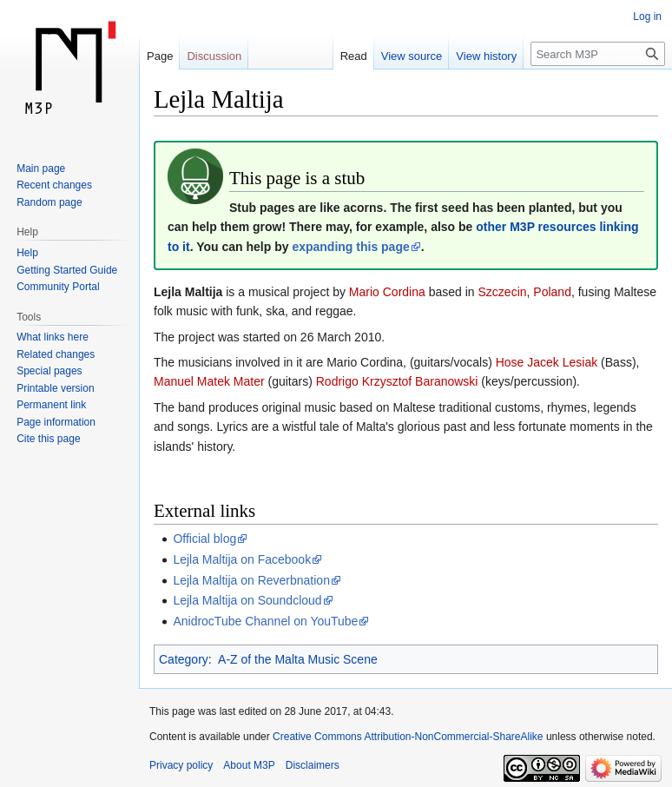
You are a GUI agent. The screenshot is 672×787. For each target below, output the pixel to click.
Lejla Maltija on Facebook (242, 559)
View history (486, 56)
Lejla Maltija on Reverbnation (251, 580)
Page (160, 56)
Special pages (49, 371)
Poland (552, 292)
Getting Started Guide (67, 270)
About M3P (249, 765)
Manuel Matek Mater (209, 381)
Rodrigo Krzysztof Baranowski (397, 381)
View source (412, 56)
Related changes (56, 354)
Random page (49, 202)
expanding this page (350, 247)
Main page (41, 169)
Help (27, 253)
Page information (56, 422)
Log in (647, 17)
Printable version (55, 388)
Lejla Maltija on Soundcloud (247, 600)
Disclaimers (313, 765)
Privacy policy (181, 765)
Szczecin (503, 292)
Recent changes (54, 185)
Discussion (214, 56)
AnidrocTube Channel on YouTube (265, 621)
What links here (53, 337)
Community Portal (58, 287)
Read (354, 56)
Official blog (204, 539)
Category (184, 659)
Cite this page (48, 439)
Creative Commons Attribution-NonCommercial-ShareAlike (408, 737)
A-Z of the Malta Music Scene (298, 659)
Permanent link (51, 405)
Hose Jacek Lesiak (547, 362)
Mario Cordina (387, 292)
